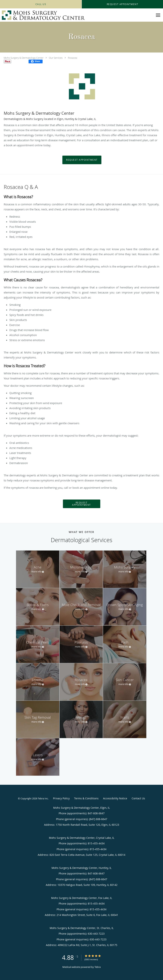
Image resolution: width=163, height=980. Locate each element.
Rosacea (73, 58)
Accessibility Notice (115, 798)
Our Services (56, 58)
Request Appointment (82, 160)
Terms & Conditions (86, 798)
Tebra (98, 967)
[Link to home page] (42, 15)
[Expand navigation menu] (158, 15)
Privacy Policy (61, 798)
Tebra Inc (43, 798)
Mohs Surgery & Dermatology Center (24, 58)
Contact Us (138, 798)
